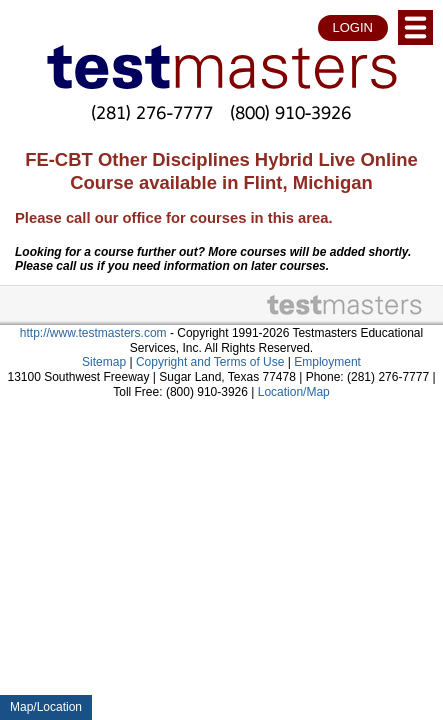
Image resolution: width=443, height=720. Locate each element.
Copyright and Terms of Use (210, 362)
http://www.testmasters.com (93, 333)
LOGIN (353, 27)
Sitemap (104, 362)
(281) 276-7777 (152, 112)
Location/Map (294, 392)
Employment (327, 362)
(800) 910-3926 (291, 112)
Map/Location (46, 707)
